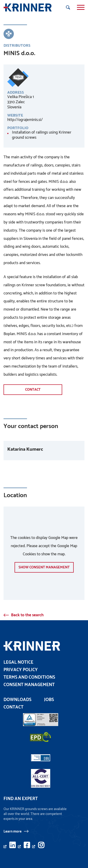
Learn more (13, 831)
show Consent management (44, 567)
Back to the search (27, 615)
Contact (33, 390)
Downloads (17, 700)
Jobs (49, 700)
